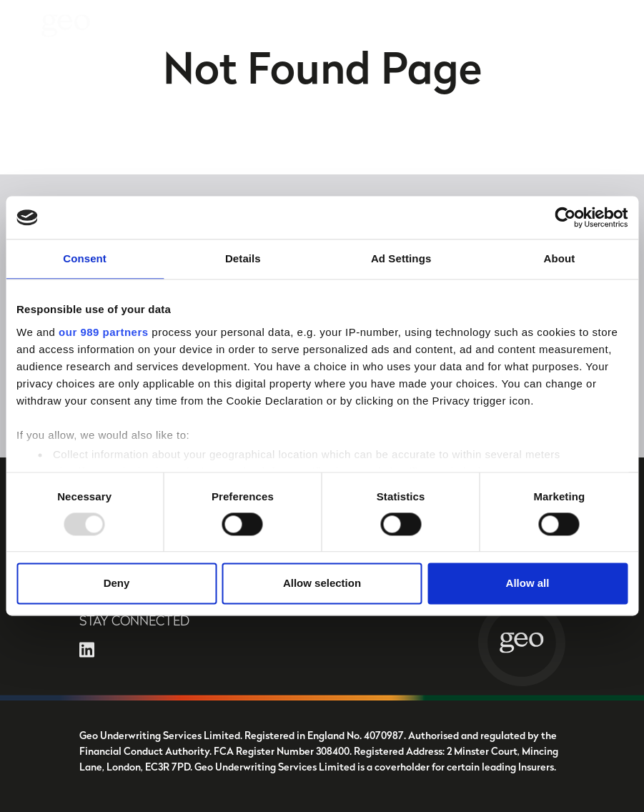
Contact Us (597, 22)
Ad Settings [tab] (401, 258)
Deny (117, 584)
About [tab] (559, 258)
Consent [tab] (85, 258)
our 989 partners (104, 332)
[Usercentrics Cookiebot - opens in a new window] (565, 217)
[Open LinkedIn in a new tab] (87, 649)
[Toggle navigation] (23, 26)
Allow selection (322, 584)
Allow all (528, 584)
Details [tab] (243, 258)
